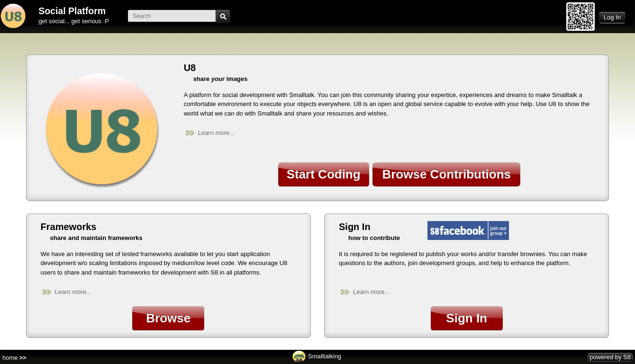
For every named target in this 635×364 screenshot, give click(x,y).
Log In (612, 17)
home (10, 358)
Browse (168, 318)
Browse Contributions (446, 174)
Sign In (467, 318)
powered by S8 (610, 357)
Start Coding (324, 174)
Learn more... (216, 133)
